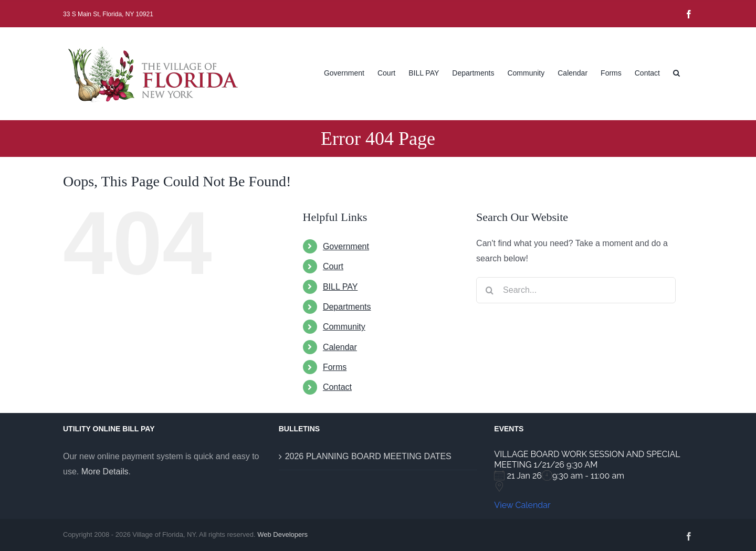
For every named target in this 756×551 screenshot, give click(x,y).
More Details (105, 471)
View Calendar (522, 505)
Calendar (340, 347)
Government (346, 246)
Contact (337, 387)
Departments (347, 307)
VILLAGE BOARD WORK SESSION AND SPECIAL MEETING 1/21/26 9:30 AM (587, 459)
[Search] (489, 290)
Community (344, 327)
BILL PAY (340, 287)
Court (333, 266)
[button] (676, 72)
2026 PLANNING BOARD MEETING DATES (368, 456)
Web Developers (282, 534)
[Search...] (576, 290)
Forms (335, 367)
